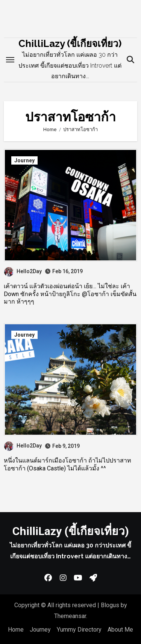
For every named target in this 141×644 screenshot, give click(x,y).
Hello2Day (23, 271)
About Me (120, 630)
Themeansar (70, 616)
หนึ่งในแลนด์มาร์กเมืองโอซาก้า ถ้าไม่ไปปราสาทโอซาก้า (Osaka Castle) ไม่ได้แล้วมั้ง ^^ (67, 464)
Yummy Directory (79, 630)
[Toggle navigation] (10, 60)
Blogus (110, 605)
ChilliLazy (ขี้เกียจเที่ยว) (70, 44)
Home (16, 630)
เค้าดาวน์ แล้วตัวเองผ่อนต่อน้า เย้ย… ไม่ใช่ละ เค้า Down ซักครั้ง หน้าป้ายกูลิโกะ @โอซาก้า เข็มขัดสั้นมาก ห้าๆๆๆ (70, 294)
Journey (24, 160)
